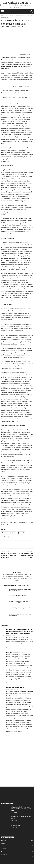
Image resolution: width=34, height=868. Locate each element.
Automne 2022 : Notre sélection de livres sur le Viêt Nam (8, 556)
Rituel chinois (16, 825)
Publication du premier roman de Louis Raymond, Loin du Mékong (18, 602)
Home (2, 15)
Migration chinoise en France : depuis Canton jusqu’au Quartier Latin (20, 590)
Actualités (3, 840)
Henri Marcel (6, 26)
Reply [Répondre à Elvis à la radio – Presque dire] (8, 735)
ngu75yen (9, 652)
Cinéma (3, 843)
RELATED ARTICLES (10, 586)
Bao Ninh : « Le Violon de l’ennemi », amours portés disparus (20, 615)
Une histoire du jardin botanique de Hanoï (19, 608)
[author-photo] (17, 566)
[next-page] (18, 620)
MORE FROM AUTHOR (23, 586)
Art (2, 851)
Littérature (7, 15)
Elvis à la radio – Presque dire (15, 687)
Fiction (3, 857)
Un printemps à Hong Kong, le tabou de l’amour (26, 556)
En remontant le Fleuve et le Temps (18, 595)
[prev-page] (16, 620)
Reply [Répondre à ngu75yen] (8, 683)
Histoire (3, 846)
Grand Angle (4, 854)
